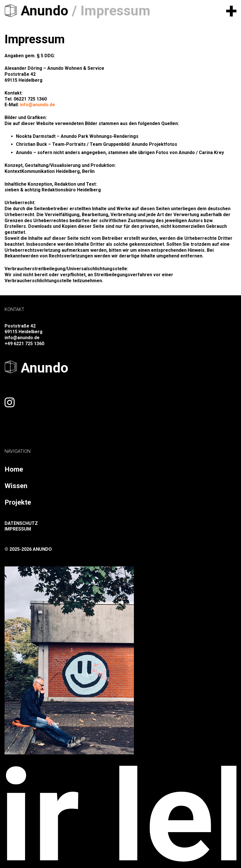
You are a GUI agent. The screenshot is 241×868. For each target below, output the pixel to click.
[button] (231, 11)
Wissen (16, 486)
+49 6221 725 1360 (24, 344)
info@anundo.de (37, 105)
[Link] (10, 402)
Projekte (18, 502)
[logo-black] (11, 11)
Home (14, 469)
